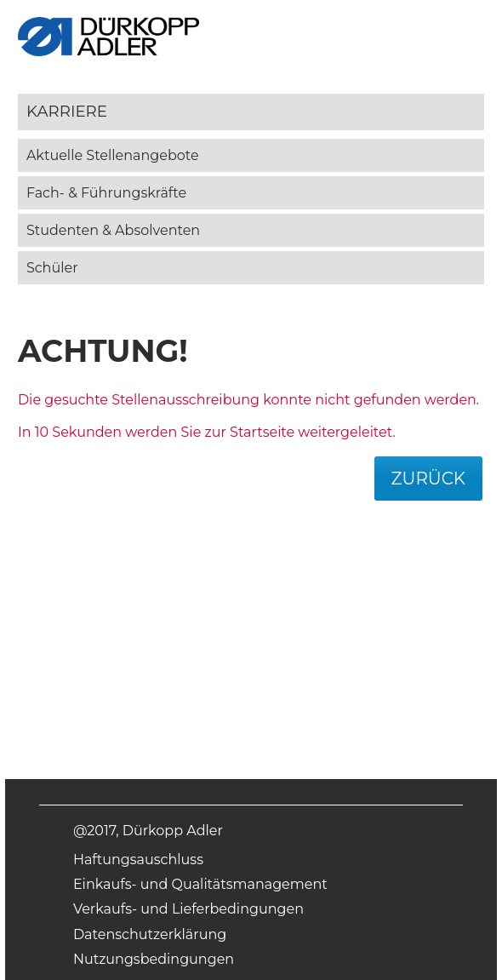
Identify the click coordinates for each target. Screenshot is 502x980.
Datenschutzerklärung (150, 934)
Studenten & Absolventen (113, 230)
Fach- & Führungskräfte (106, 193)
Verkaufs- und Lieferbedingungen (188, 909)
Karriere (67, 111)
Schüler (52, 268)
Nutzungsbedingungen (154, 959)
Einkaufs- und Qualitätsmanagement (200, 884)
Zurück (429, 479)
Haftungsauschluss (138, 860)
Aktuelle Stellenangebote (113, 155)
